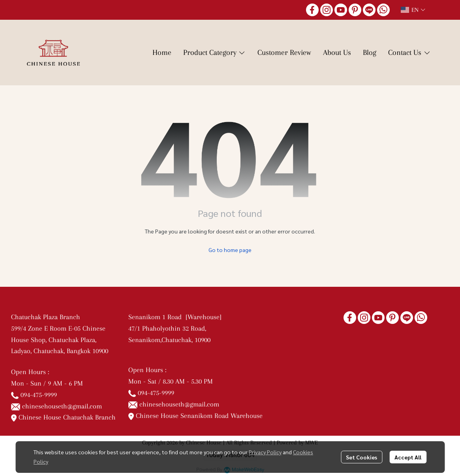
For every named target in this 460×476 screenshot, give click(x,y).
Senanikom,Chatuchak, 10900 (169, 340)
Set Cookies (361, 457)
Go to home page (230, 250)
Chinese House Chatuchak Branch (64, 417)
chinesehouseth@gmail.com (62, 406)
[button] (413, 10)
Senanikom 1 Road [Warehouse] (177, 317)
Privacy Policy (265, 452)
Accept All (408, 457)
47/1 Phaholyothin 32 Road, (167, 328)
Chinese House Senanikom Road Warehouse (196, 416)
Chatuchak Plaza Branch (46, 317)
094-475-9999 (39, 395)
